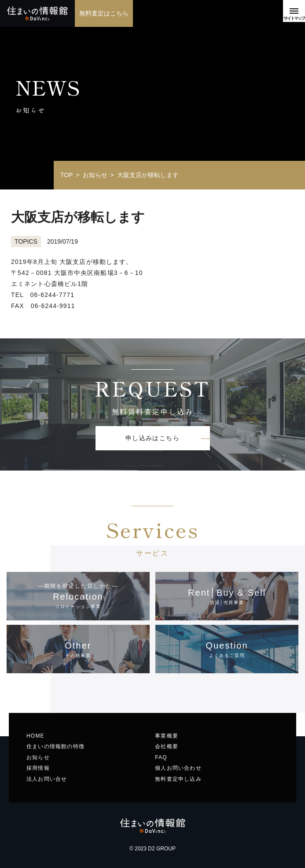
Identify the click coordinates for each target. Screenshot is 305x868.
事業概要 (167, 736)
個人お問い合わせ (178, 768)
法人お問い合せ (47, 779)
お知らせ (38, 757)
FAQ (161, 757)
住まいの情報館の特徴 (55, 746)
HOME (35, 736)
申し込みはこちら (152, 438)
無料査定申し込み (178, 779)
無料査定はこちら (104, 13)
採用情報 (38, 768)
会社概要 (167, 746)
